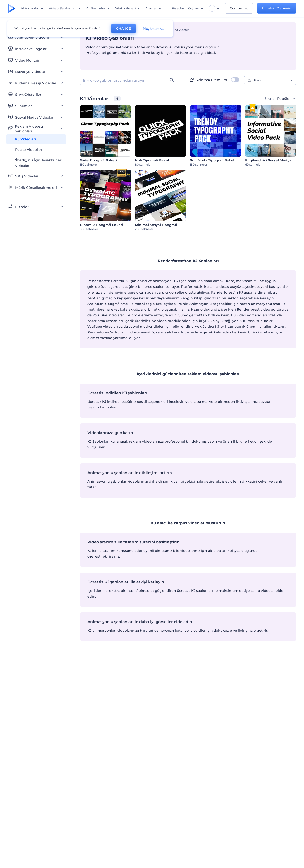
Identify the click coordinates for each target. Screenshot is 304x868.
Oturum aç (239, 8)
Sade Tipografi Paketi (98, 160)
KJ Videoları (26, 139)
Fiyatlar (178, 8)
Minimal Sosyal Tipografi (156, 225)
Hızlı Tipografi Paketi (153, 160)
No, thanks (153, 29)
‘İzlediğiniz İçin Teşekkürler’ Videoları (39, 163)
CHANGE (123, 28)
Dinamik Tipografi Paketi (101, 225)
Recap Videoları (29, 150)
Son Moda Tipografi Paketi (213, 160)
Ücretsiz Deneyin (277, 8)
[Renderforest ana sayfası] (11, 8)
